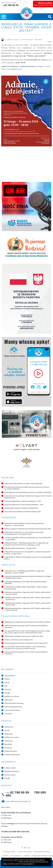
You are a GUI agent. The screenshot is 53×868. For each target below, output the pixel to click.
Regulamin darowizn (12, 771)
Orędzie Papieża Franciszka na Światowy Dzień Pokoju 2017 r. (26, 643)
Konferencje (8, 741)
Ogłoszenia (9, 700)
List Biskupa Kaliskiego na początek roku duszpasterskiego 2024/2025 (25, 583)
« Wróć (49, 42)
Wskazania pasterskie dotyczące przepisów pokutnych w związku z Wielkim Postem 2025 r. (28, 577)
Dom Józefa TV (16, 856)
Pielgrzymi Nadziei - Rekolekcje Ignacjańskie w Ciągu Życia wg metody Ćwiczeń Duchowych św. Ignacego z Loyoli (26, 544)
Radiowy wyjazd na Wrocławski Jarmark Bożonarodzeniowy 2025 (28, 529)
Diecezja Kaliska (9, 852)
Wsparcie (8, 689)
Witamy (7, 679)
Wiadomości (9, 727)
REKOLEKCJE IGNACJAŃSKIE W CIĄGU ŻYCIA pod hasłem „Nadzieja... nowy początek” (24, 524)
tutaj (20, 69)
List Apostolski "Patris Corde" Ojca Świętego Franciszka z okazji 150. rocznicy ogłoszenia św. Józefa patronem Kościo (27, 632)
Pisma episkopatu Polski (13, 707)
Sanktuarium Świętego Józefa (42, 856)
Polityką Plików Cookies (10, 862)
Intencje (7, 682)
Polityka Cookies (10, 768)
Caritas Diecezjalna (25, 852)
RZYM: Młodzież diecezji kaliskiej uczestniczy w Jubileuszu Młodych (28, 492)
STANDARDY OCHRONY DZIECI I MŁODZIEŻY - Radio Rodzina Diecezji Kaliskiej (26, 588)
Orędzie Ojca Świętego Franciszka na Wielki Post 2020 (24, 636)
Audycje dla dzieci (11, 751)
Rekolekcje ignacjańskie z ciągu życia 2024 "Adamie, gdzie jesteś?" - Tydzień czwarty (28, 593)
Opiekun (6, 856)
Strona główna (10, 676)
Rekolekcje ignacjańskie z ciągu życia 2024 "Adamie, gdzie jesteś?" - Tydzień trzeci (28, 598)
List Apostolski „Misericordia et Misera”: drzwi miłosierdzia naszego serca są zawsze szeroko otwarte (25, 648)
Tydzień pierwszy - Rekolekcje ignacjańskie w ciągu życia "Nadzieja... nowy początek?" (24, 572)
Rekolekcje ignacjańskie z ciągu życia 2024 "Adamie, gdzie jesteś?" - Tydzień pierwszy (28, 609)
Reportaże (8, 744)
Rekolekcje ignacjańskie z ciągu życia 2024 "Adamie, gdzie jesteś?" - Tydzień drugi (28, 604)
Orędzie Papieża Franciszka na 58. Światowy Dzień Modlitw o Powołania (26, 627)
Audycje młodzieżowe (12, 755)
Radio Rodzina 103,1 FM (43, 4)
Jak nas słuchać (10, 775)
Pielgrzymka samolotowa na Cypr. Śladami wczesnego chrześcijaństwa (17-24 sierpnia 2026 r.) (24, 533)
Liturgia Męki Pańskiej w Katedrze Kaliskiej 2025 (21, 508)
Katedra (27, 856)
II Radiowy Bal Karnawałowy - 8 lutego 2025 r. (21, 548)
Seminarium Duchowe (42, 852)
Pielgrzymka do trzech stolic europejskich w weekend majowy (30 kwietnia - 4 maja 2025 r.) (27, 553)
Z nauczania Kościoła (12, 710)
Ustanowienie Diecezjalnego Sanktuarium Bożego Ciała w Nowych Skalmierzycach (28, 497)
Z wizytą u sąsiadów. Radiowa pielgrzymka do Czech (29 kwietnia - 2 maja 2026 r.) (28, 539)
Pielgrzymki (8, 734)
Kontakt (7, 693)
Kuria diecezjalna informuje (14, 703)
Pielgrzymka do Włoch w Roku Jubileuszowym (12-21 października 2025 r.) (28, 558)
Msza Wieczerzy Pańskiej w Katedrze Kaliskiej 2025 (22, 512)
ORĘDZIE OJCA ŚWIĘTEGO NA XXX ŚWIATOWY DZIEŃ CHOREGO (27, 622)
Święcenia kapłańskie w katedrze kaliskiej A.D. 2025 (23, 501)
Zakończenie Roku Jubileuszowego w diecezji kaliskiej (23, 484)
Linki (6, 686)
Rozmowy (8, 748)
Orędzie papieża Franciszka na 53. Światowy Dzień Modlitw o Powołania (26, 653)
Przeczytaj (8, 714)
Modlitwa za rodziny (12, 696)
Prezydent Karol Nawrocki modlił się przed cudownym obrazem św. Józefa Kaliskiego (27, 488)
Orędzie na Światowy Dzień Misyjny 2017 (19, 640)
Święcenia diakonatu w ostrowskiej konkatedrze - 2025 (24, 505)
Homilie (7, 730)
